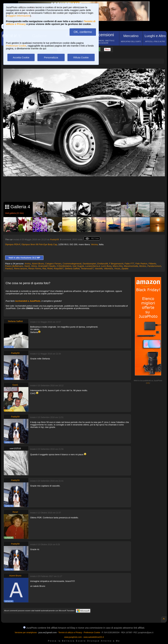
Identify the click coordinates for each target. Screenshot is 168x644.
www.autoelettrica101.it (94, 637)
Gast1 (27, 266)
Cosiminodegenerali (72, 264)
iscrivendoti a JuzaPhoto (28, 301)
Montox (143, 266)
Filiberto (152, 264)
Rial (44, 268)
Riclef (50, 268)
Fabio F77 (129, 264)
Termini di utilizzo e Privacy (70, 633)
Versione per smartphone (26, 633)
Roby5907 (58, 268)
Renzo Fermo (35, 268)
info (148, 383)
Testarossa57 (87, 268)
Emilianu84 (103, 264)
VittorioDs (108, 268)
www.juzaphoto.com (73, 637)
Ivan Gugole (78, 266)
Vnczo (117, 268)
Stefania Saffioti (72, 268)
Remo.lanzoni (21, 268)
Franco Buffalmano (14, 266)
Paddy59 (54, 239)
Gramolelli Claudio (47, 266)
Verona (94, 244)
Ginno (34, 266)
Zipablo (125, 268)
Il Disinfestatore (64, 266)
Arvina (28, 264)
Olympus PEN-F (13, 244)
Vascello (99, 268)
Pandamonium (154, 266)
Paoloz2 (9, 268)
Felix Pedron (141, 264)
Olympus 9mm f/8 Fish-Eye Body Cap (39, 244)
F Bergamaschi (116, 264)
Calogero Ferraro (53, 264)
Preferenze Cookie (16, 46)
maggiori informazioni (18, 16)
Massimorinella (131, 266)
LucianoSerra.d (93, 266)
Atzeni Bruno (38, 264)
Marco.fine (118, 266)
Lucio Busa (106, 266)
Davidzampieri (89, 264)
